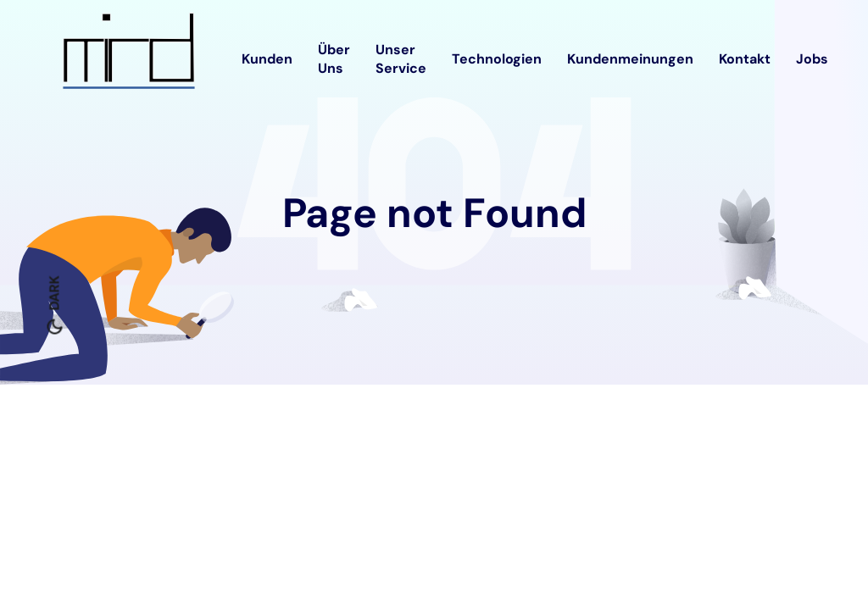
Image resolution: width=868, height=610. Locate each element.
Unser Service (401, 59)
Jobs (812, 59)
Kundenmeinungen (630, 59)
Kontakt (745, 59)
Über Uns (334, 59)
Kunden (267, 59)
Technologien (497, 59)
